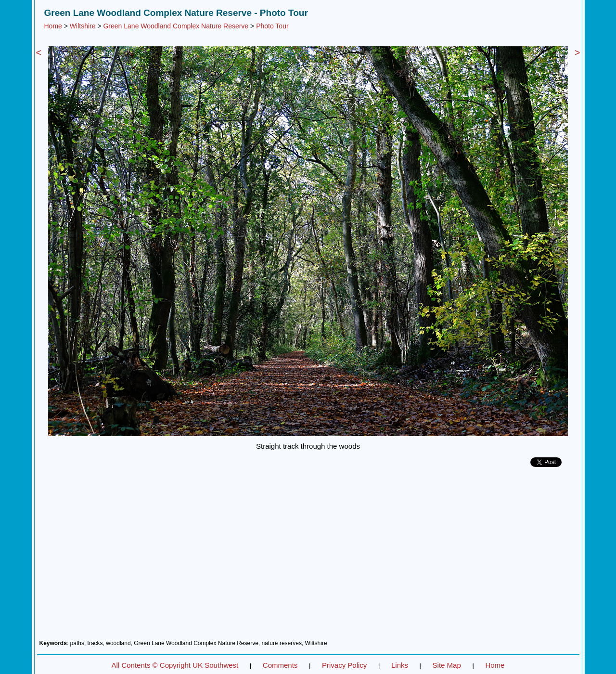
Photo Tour (272, 26)
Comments (280, 665)
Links (400, 665)
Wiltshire (83, 26)
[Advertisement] (308, 557)
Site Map (447, 665)
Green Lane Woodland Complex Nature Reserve (176, 26)
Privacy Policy (344, 665)
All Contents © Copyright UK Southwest (175, 665)
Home (53, 26)
